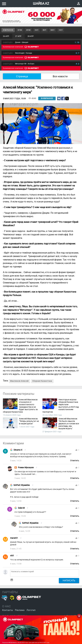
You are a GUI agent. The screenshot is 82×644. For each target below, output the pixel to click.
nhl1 (12, 556)
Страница (22, 76)
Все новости (60, 76)
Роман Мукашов (26, 468)
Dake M (21, 508)
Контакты (8, 610)
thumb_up (76, 450)
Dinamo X (18, 450)
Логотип (31, 610)
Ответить (75, 461)
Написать (69, 580)
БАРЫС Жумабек (22, 485)
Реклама (20, 610)
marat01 (14, 538)
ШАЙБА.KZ (41, 4)
